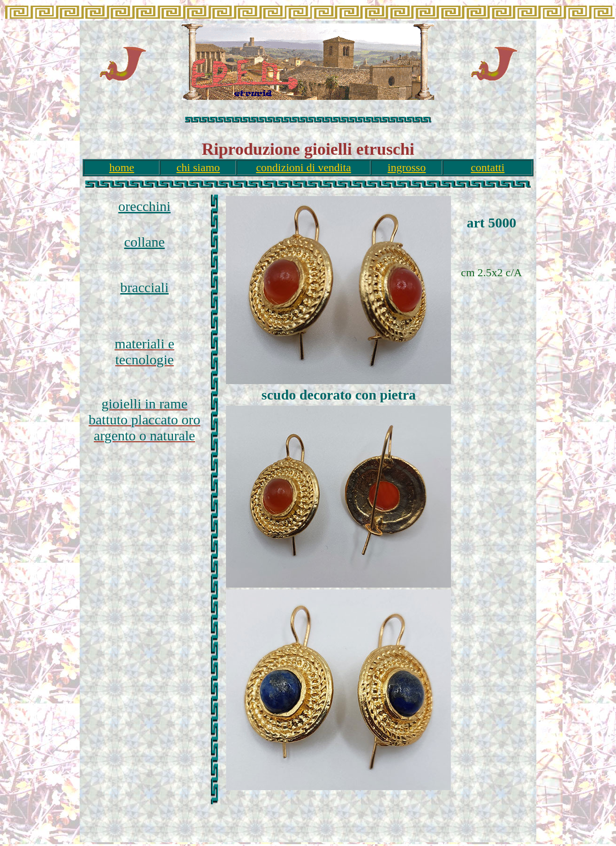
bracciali (145, 287)
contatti (488, 167)
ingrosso (407, 167)
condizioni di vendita (304, 167)
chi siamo (198, 167)
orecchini (144, 206)
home (122, 167)
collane (145, 242)
